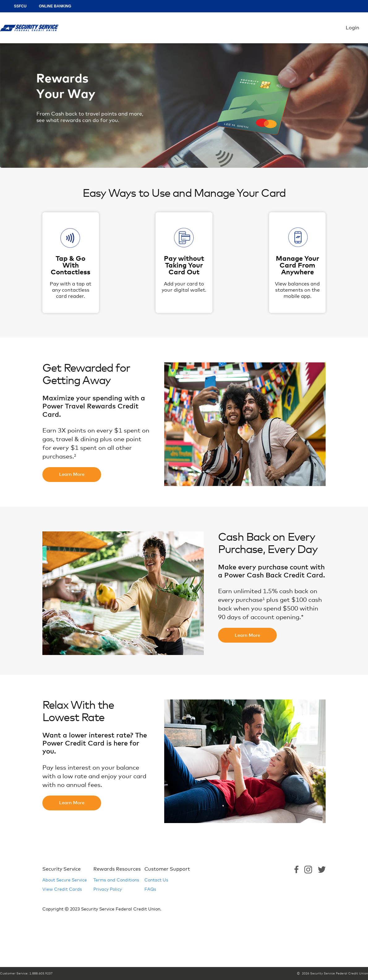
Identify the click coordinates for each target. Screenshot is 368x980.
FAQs (150, 889)
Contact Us (156, 880)
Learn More (72, 474)
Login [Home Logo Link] (29, 28)
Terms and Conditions (116, 880)
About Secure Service (65, 880)
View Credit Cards (62, 889)
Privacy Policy (108, 889)
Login (353, 28)
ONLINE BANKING (55, 6)
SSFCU (20, 6)
